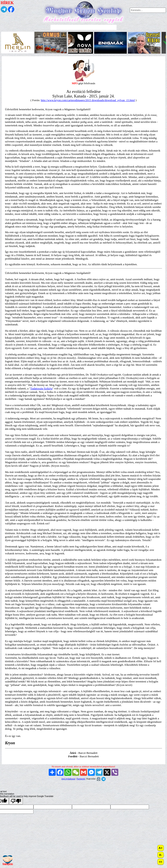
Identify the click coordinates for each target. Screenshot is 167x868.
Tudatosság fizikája (41, 388)
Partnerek (81, 779)
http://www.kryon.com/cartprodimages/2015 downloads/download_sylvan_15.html (88, 100)
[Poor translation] (16, 801)
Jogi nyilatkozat (68, 779)
